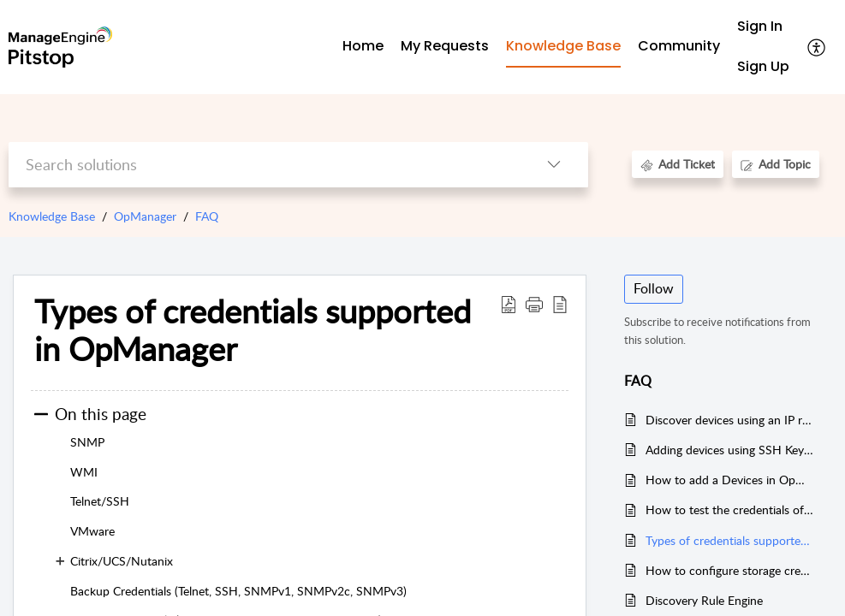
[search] (264, 165)
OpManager (145, 216)
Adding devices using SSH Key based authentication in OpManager (730, 450)
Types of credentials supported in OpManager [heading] (253, 330)
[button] (817, 47)
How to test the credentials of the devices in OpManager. (730, 509)
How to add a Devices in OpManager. (730, 480)
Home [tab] (363, 46)
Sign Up (763, 66)
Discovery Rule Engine (704, 600)
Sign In (760, 26)
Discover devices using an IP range (730, 420)
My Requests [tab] (445, 46)
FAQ (207, 216)
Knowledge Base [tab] (563, 46)
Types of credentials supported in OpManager (730, 540)
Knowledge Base (52, 216)
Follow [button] (654, 288)
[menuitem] (763, 27)
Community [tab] (679, 46)
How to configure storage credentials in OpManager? (730, 570)
